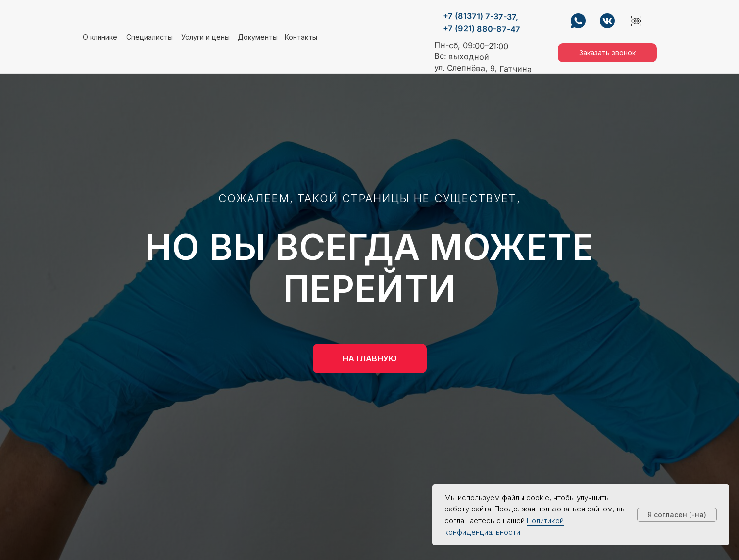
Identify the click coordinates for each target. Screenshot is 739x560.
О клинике (100, 37)
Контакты (301, 37)
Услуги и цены (205, 37)
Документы (258, 37)
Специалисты (149, 37)
